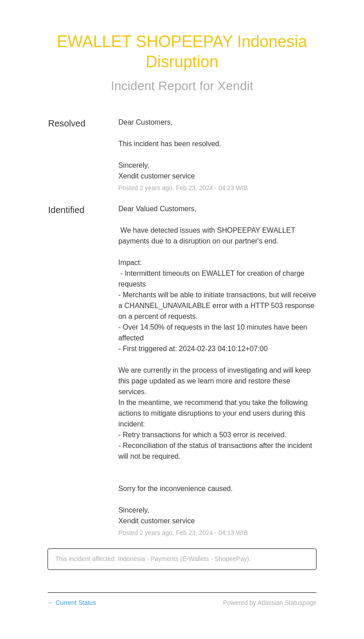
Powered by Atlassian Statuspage (270, 603)
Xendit (235, 86)
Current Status (72, 603)
